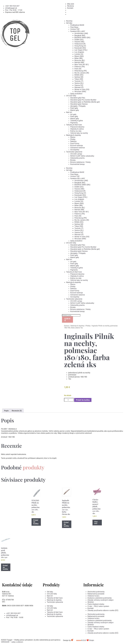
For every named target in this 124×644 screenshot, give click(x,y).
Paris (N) (78, 69)
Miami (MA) (79, 56)
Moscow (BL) (80, 60)
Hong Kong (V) (80, 46)
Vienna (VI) (79, 85)
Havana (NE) (79, 42)
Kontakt (91, 608)
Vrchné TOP (75, 29)
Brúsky (73, 160)
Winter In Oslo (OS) (82, 89)
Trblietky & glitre (77, 121)
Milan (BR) (79, 58)
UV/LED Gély (71, 96)
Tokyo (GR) (79, 79)
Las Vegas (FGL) (81, 50)
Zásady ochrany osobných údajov (101, 600)
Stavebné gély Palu (78, 98)
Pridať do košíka (83, 400)
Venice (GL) (79, 83)
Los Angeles (79, 52)
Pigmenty (74, 123)
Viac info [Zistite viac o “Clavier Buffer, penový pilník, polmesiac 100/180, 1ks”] (96, 523)
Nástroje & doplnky (74, 135)
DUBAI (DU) (79, 40)
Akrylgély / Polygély (78, 106)
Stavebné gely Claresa (79, 104)
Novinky (69, 21)
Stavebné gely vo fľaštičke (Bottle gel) (85, 102)
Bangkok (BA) (80, 35)
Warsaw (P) (79, 87)
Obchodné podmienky (96, 592)
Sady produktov (76, 94)
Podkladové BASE (77, 25)
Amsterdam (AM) (81, 33)
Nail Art (69, 112)
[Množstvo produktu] (69, 400)
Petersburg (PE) (81, 71)
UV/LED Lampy (76, 154)
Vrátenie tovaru (93, 596)
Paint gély (74, 108)
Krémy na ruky (76, 131)
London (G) (79, 54)
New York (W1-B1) (82, 64)
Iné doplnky (75, 150)
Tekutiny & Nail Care (74, 125)
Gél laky (69, 23)
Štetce (73, 137)
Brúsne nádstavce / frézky (80, 162)
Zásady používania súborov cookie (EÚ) (103, 610)
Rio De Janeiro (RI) (82, 73)
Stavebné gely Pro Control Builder (83, 100)
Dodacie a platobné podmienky (100, 598)
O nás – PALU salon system (98, 606)
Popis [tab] (6, 411)
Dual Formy (75, 143)
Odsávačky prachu (77, 158)
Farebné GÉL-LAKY (78, 31)
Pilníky (73, 139)
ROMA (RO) (79, 75)
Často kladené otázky (96, 604)
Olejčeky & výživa (77, 129)
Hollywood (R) (80, 44)
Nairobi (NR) (79, 62)
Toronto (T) (79, 81)
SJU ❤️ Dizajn (90, 640)
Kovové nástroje (77, 145)
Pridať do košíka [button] (36, 522)
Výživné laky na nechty (79, 133)
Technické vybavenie (74, 152)
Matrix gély (75, 110)
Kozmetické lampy (77, 164)
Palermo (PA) (80, 67)
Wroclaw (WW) (80, 91)
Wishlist (91, 602)
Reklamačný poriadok (96, 594)
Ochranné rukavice (78, 148)
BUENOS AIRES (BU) (82, 37)
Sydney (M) (79, 77)
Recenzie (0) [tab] (17, 411)
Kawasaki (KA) (80, 48)
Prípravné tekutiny (77, 127)
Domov (67, 326)
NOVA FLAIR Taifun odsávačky (82, 156)
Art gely (73, 114)
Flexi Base (74, 27)
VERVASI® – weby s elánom (12, 642)
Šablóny (73, 141)
